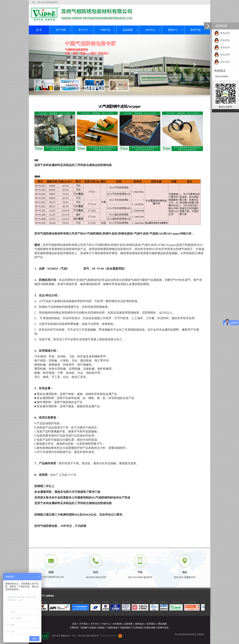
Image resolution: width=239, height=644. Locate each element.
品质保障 (128, 30)
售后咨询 (222, 55)
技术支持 (222, 62)
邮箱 (51, 572)
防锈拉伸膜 (150, 628)
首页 (74, 624)
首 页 (39, 30)
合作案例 (117, 624)
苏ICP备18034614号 (109, 636)
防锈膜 (84, 628)
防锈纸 (101, 628)
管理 (194, 634)
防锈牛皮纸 (163, 628)
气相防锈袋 (112, 628)
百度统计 (201, 634)
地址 (185, 572)
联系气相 (196, 30)
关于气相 (61, 30)
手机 (140, 572)
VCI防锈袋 (138, 628)
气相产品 (105, 30)
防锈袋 (93, 628)
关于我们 (84, 624)
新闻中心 (173, 30)
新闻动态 (140, 624)
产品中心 (105, 624)
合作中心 (150, 30)
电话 (96, 572)
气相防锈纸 (125, 628)
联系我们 (151, 624)
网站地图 (162, 624)
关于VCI (83, 30)
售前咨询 (222, 33)
